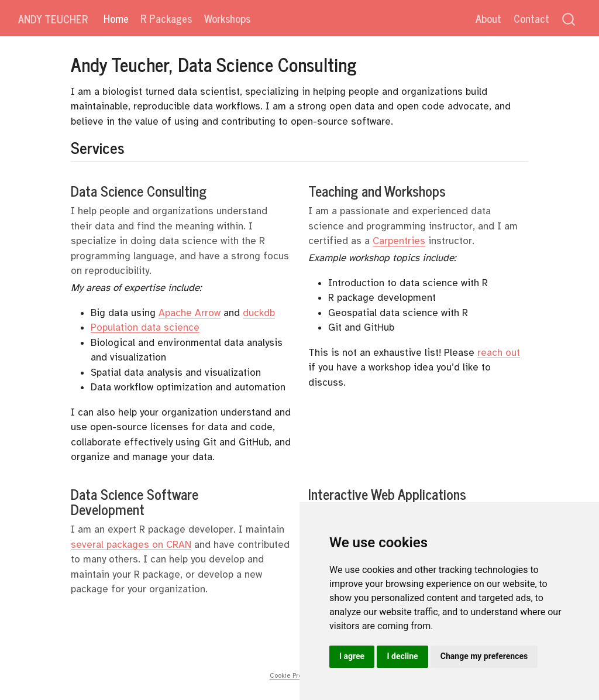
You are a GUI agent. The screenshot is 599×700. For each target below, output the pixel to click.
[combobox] (569, 18)
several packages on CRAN (131, 545)
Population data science (145, 327)
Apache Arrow (190, 313)
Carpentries (399, 241)
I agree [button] (352, 656)
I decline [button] (402, 656)
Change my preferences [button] (484, 656)
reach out (499, 353)
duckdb (259, 313)
